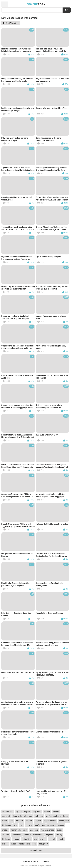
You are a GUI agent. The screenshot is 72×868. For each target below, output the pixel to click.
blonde (61, 839)
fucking (59, 835)
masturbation (24, 844)
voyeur (27, 812)
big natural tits (50, 821)
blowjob (43, 839)
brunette (27, 835)
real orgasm (64, 821)
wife (11, 821)
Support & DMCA (30, 861)
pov (35, 839)
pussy (59, 830)
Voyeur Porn (33, 866)
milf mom (39, 816)
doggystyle (17, 816)
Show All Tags (36, 850)
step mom (37, 812)
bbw (34, 844)
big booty (6, 839)
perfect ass (40, 825)
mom (5, 821)
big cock (50, 835)
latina (13, 844)
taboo (66, 816)
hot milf (52, 839)
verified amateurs (53, 816)
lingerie (38, 821)
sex (37, 830)
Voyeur (36, 4)
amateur (6, 835)
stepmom (28, 816)
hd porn (29, 821)
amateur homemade (56, 825)
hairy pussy (43, 844)
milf (22, 825)
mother (47, 812)
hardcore (20, 821)
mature (5, 830)
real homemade (47, 830)
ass (31, 830)
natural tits (26, 839)
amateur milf (8, 812)
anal (25, 830)
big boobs (7, 825)
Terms (46, 861)
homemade (16, 830)
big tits (19, 812)
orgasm (16, 839)
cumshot (6, 816)
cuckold (29, 825)
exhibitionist (38, 835)
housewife (16, 835)
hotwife (56, 812)
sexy (15, 825)
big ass (5, 844)
